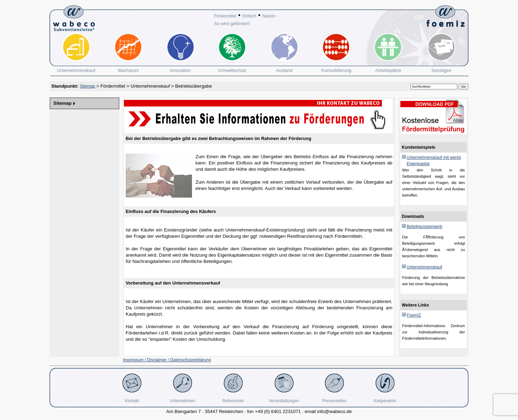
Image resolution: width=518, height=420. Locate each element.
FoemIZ (414, 315)
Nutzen (269, 16)
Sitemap (87, 86)
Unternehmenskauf (150, 86)
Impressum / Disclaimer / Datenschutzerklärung (167, 360)
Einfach (249, 16)
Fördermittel (225, 16)
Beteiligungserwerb (424, 227)
